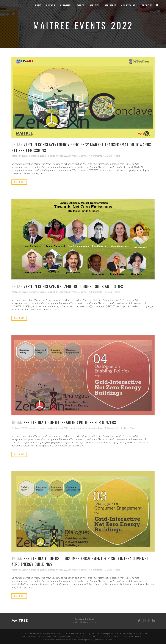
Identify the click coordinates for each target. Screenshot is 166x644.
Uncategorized (77, 428)
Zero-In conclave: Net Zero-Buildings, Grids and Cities (73, 286)
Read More (19, 182)
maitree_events (39, 156)
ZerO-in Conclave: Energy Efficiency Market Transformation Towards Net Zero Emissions (81, 147)
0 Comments (96, 156)
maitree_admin (79, 156)
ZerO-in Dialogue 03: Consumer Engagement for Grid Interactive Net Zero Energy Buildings (80, 561)
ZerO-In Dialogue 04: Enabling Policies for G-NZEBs (70, 422)
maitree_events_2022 (58, 156)
